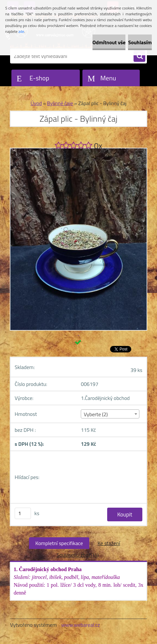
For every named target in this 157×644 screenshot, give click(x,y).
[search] (139, 56)
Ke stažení (109, 543)
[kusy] (23, 513)
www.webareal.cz (81, 625)
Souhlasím (140, 42)
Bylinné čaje (60, 103)
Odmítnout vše (109, 42)
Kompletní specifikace (59, 543)
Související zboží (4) (78, 555)
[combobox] (110, 414)
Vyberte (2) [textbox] (96, 414)
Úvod (36, 103)
